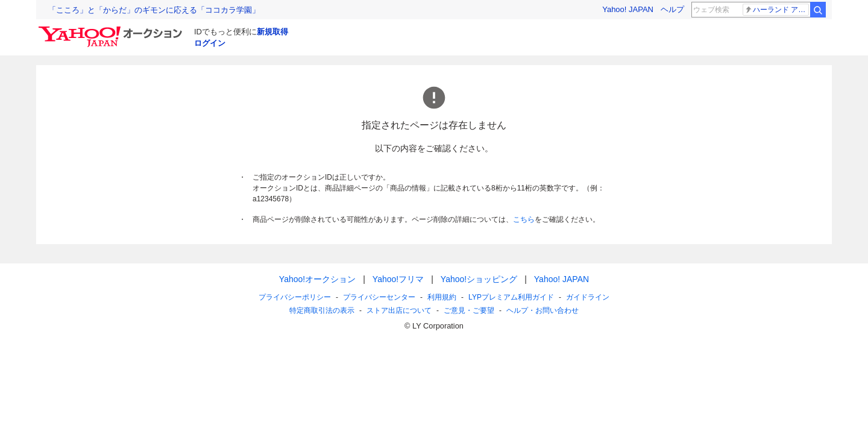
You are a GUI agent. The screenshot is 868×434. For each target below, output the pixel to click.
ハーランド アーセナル (777, 10)
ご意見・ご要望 (469, 310)
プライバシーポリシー (295, 297)
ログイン (210, 43)
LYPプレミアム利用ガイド (511, 297)
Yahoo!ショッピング (479, 279)
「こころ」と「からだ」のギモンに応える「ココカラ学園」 (154, 10)
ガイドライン (588, 297)
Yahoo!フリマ (398, 279)
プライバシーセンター (379, 297)
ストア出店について (399, 310)
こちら (524, 219)
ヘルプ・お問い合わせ (542, 310)
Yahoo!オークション (317, 279)
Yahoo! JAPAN (628, 9)
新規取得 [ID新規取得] (272, 32)
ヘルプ (672, 9)
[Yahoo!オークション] (112, 30)
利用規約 (442, 297)
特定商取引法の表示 (322, 310)
